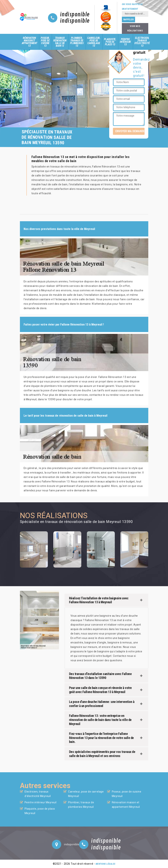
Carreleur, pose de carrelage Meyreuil (86, 794)
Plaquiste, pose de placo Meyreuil (40, 811)
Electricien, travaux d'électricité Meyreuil (38, 794)
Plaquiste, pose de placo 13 (110, 42)
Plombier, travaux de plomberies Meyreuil (81, 805)
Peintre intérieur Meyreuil (41, 802)
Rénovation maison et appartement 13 (29, 42)
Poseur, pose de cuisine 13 (45, 42)
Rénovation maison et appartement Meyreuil (126, 805)
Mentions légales (105, 864)
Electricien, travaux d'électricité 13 (142, 42)
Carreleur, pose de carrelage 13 (94, 42)
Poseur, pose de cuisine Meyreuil (127, 794)
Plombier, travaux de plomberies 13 (77, 42)
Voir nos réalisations (135, 28)
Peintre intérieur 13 (125, 42)
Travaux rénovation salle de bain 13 (60, 42)
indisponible (75, 15)
